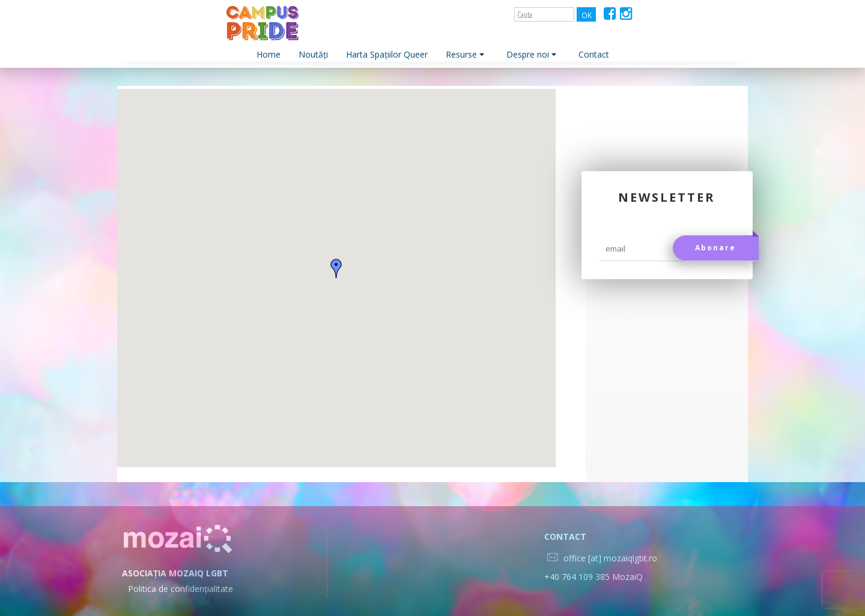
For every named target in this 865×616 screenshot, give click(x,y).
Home (269, 54)
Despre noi (531, 54)
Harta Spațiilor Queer (387, 54)
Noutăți (313, 54)
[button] (336, 268)
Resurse (465, 54)
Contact (594, 54)
